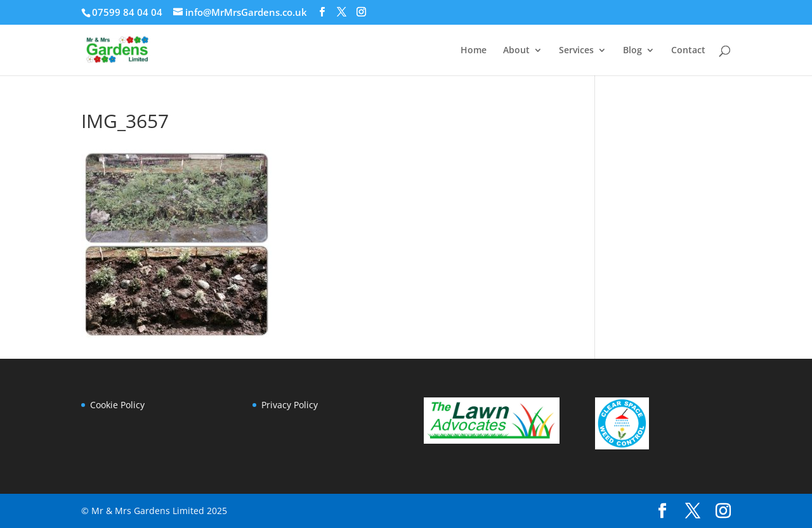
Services (576, 51)
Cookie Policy (117, 405)
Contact (688, 51)
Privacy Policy (290, 405)
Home (474, 51)
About (516, 51)
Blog (632, 51)
